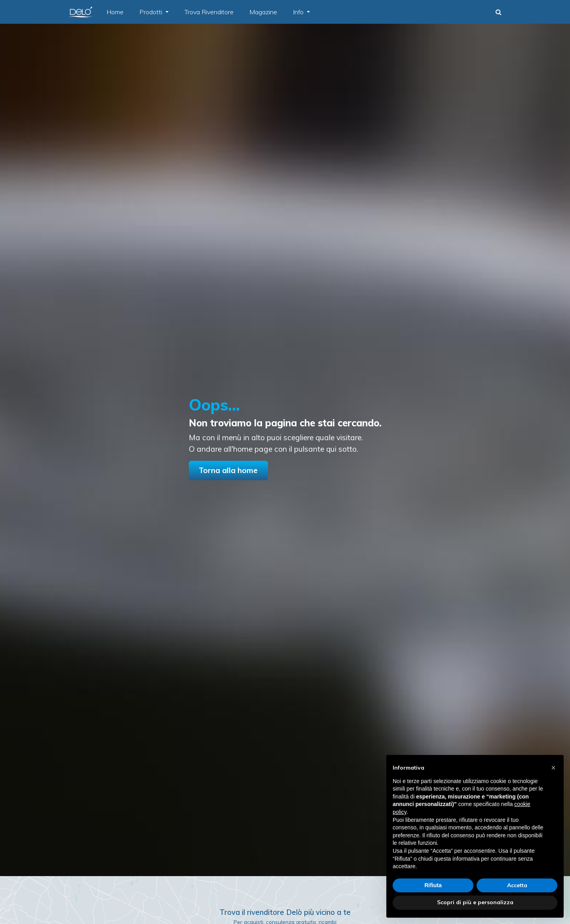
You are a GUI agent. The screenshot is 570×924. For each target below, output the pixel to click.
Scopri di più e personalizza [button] (475, 902)
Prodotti (152, 12)
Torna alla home (228, 470)
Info (299, 12)
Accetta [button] (517, 885)
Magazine (263, 12)
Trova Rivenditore (209, 12)
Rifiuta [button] (433, 885)
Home (115, 12)
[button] (499, 12)
